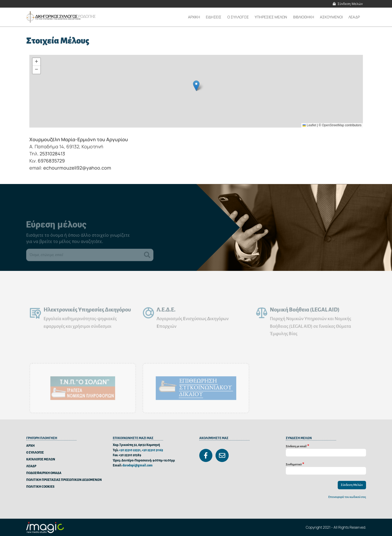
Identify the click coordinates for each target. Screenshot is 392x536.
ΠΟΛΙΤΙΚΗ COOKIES (40, 487)
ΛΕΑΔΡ (354, 17)
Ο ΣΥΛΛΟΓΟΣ (35, 453)
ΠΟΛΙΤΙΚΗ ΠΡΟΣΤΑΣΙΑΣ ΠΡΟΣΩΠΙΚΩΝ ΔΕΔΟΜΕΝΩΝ (64, 480)
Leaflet (309, 125)
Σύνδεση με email (296, 446)
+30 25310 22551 (130, 450)
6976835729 (51, 161)
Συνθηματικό (294, 464)
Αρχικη (194, 17)
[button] (196, 86)
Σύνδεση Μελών (350, 4)
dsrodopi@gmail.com (138, 466)
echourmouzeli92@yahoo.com (77, 168)
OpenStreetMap (333, 125)
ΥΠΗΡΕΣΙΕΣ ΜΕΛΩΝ (271, 17)
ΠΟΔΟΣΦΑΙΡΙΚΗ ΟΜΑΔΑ (44, 473)
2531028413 (52, 154)
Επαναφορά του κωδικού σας (347, 497)
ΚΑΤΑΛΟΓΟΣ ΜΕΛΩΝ (41, 459)
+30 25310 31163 (152, 450)
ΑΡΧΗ (30, 446)
